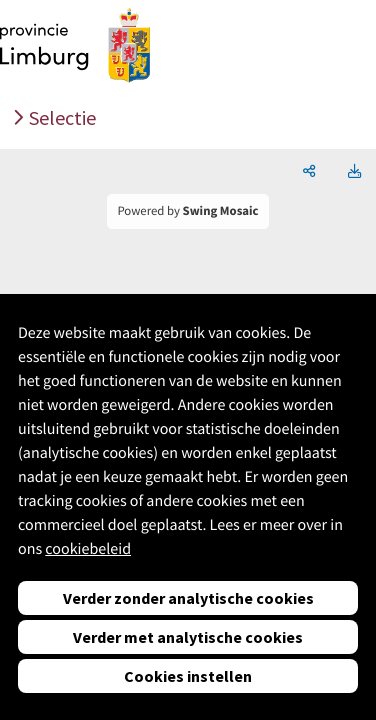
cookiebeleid (88, 549)
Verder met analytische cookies (188, 637)
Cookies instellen (188, 676)
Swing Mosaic (221, 211)
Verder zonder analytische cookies (188, 598)
